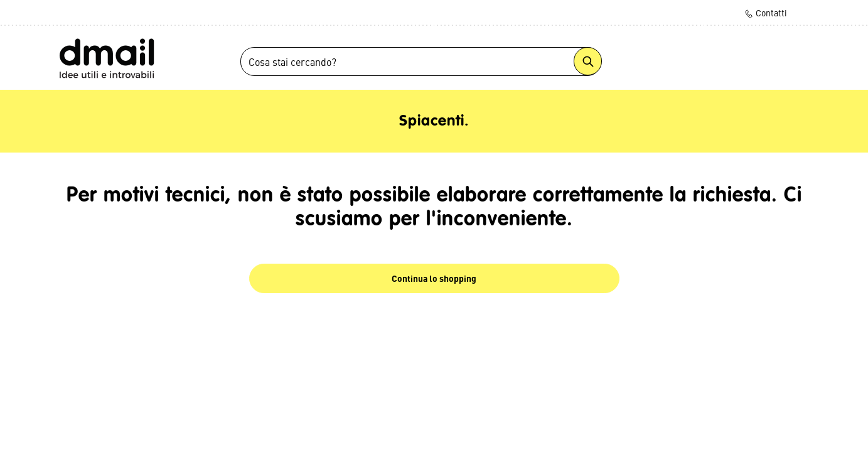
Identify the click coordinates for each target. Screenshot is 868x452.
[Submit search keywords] (588, 61)
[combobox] (421, 62)
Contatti (765, 13)
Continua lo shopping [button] (434, 278)
